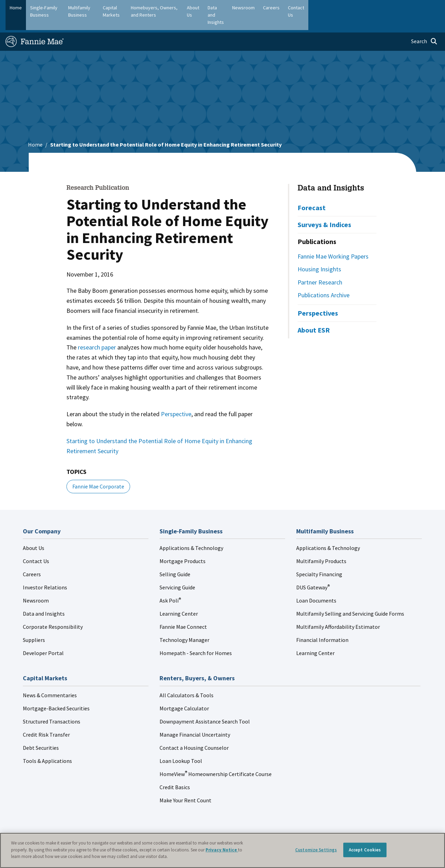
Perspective (176, 397)
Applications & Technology (191, 531)
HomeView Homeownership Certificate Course (216, 757)
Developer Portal (43, 636)
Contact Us (36, 544)
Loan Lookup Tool (181, 744)
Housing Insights (319, 252)
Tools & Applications (47, 744)
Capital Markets (152, 8)
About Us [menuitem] (296, 8)
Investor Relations (45, 571)
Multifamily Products (321, 544)
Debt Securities (41, 731)
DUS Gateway (313, 571)
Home (16, 8)
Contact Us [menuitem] (424, 8)
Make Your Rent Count (185, 783)
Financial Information (322, 623)
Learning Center (179, 597)
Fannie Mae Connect (183, 610)
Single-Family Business (54, 8)
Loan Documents (316, 584)
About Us (34, 531)
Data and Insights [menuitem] (331, 8)
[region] (222, 850)
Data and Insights (331, 172)
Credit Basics (175, 770)
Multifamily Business (106, 8)
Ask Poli (170, 584)
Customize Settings (316, 850)
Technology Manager (184, 623)
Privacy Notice (222, 850)
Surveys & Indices (324, 208)
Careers (32, 558)
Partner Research (320, 265)
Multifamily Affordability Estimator (338, 610)
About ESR (314, 313)
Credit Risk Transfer (46, 718)
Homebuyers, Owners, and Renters (213, 8)
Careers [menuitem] (396, 8)
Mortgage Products (183, 544)
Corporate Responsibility (53, 610)
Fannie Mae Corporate (98, 469)
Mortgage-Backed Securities (56, 691)
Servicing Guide (177, 571)
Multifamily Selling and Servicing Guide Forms (350, 597)
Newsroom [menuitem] (368, 8)
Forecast (312, 191)
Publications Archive (324, 278)
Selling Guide (175, 558)
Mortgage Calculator (184, 691)
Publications (317, 225)
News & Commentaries (50, 678)
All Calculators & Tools (187, 678)
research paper (97, 331)
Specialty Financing (319, 558)
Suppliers (34, 623)
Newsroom (36, 584)
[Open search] (424, 25)
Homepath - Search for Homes (196, 636)
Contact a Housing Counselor (194, 731)
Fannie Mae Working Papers (333, 239)
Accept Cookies (365, 850)
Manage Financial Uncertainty (195, 718)
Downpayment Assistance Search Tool (205, 704)
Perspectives (318, 296)
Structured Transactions (52, 704)
